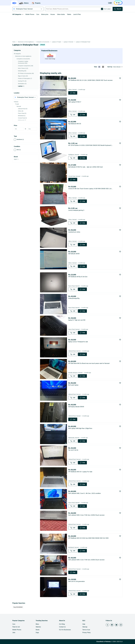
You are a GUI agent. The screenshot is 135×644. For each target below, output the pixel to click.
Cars (38, 14)
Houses (53, 14)
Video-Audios (61, 14)
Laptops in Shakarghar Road (83, 42)
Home (14, 42)
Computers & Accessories (43, 42)
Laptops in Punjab (56, 42)
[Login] (110, 3)
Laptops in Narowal (68, 42)
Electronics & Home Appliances (26, 42)
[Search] (118, 9)
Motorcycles (45, 14)
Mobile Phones (30, 14)
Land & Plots (77, 14)
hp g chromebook (18, 607)
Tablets (69, 14)
